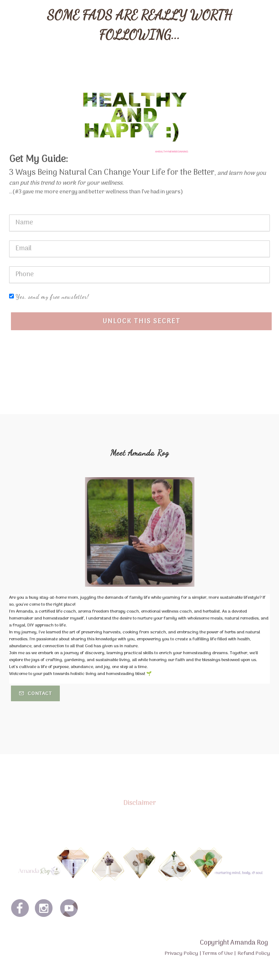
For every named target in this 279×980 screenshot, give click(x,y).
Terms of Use (218, 954)
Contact (35, 694)
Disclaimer (140, 803)
